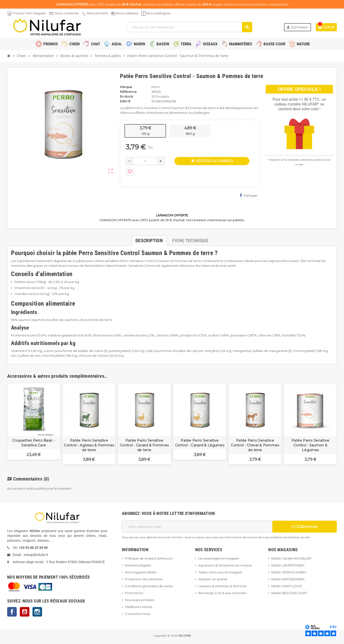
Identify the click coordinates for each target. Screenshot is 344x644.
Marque (126, 87)
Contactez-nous (137, 614)
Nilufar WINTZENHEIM (288, 579)
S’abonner (305, 527)
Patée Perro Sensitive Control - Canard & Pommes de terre (144, 445)
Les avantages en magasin (219, 558)
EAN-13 (125, 101)
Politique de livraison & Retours (149, 558)
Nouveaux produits (140, 600)
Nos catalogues (159, 13)
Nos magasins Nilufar (141, 572)
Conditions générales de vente (149, 586)
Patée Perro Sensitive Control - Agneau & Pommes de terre (89, 445)
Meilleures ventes (139, 607)
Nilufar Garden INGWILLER (291, 558)
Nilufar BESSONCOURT (289, 593)
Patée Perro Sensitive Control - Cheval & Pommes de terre (255, 445)
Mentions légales (138, 565)
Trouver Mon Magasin (29, 13)
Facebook (12, 612)
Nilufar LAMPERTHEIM (288, 565)
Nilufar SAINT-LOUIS (287, 586)
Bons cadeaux (127, 13)
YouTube (25, 612)
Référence (128, 92)
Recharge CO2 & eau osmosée (222, 593)
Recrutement (97, 13)
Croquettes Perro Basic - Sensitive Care (34, 443)
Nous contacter (67, 13)
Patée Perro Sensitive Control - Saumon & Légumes (310, 445)
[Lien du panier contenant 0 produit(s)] (326, 27)
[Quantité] (145, 161)
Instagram (37, 612)
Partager (249, 195)
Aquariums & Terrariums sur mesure (225, 565)
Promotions (134, 593)
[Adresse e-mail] (197, 527)
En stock (126, 96)
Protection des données (144, 579)
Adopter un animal (213, 579)
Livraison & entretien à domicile (222, 586)
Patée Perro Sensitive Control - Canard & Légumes (200, 443)
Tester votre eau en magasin (220, 572)
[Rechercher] (189, 27)
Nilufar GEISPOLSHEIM (289, 572)
